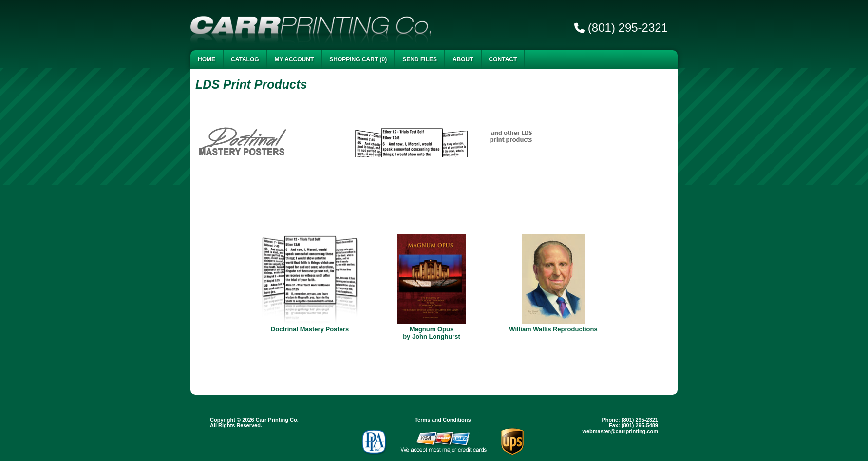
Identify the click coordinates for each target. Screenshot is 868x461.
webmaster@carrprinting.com (620, 431)
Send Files (420, 59)
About (463, 59)
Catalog (245, 59)
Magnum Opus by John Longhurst (432, 333)
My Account (294, 59)
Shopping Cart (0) (358, 59)
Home (207, 59)
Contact (503, 59)
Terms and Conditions (443, 420)
